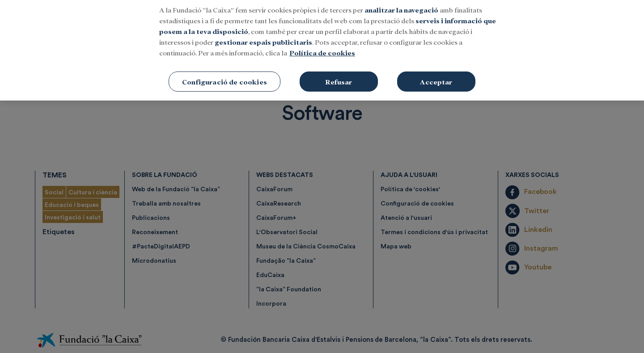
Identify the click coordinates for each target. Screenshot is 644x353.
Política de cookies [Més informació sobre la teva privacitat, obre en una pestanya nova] (322, 40)
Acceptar (436, 69)
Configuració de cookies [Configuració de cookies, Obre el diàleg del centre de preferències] (225, 69)
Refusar (339, 69)
